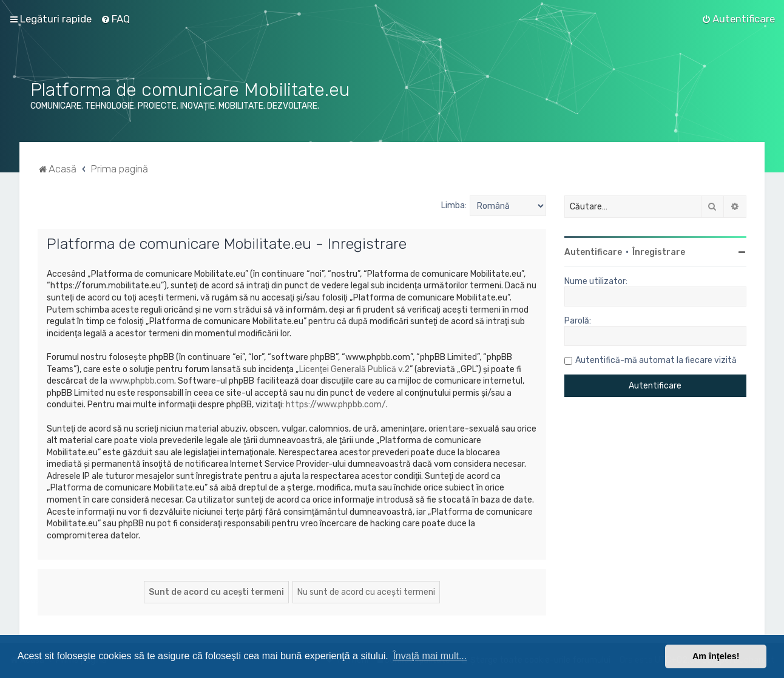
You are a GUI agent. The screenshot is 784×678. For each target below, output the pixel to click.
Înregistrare (659, 252)
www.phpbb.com (142, 381)
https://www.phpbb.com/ (336, 405)
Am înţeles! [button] (716, 656)
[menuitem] (115, 19)
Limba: (454, 205)
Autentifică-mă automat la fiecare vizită (656, 360)
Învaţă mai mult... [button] (430, 656)
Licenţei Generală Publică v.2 (354, 369)
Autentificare (593, 252)
